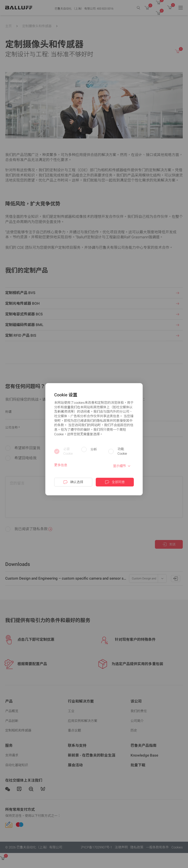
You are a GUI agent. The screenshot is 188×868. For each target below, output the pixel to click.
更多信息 (61, 465)
